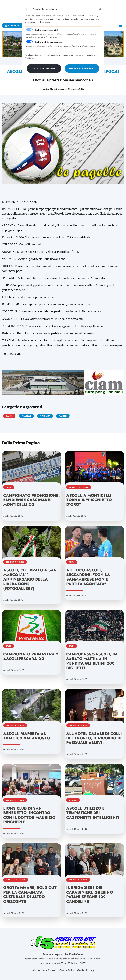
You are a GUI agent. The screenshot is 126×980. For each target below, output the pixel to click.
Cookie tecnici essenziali (46, 30)
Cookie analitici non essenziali (49, 42)
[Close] (100, 9)
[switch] (30, 42)
